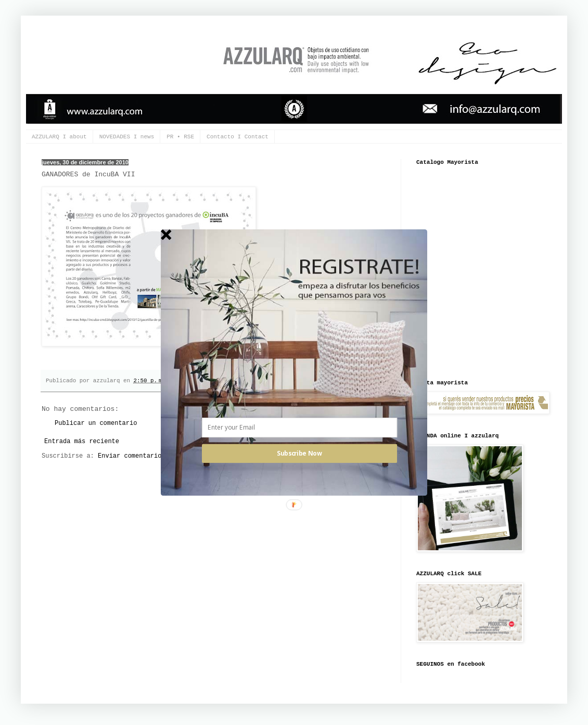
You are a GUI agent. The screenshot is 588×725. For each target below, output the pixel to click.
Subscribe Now (299, 454)
